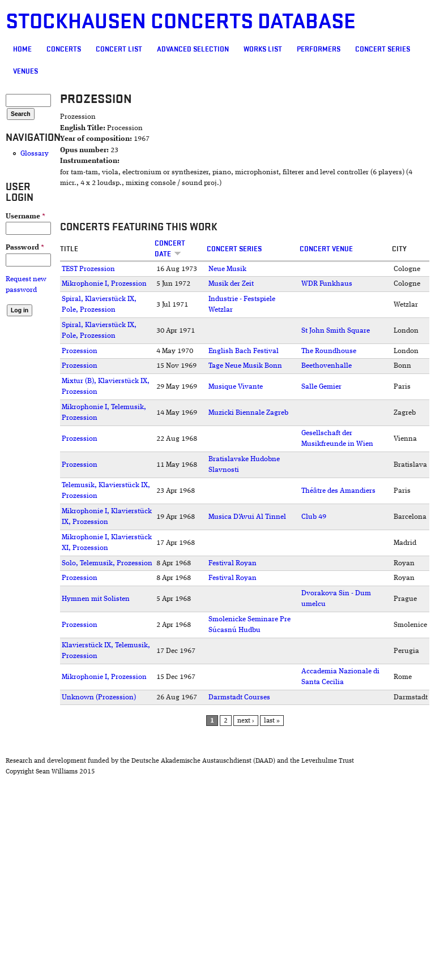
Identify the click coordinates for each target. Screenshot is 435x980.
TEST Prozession (88, 269)
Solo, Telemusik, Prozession (107, 563)
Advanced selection (193, 49)
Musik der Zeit (231, 284)
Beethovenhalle (327, 366)
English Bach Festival (244, 351)
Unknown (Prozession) (99, 697)
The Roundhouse (329, 351)
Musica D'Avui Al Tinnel (247, 517)
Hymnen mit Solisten (96, 599)
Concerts (64, 49)
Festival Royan (233, 563)
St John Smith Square (336, 331)
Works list (263, 49)
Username (25, 216)
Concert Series (383, 49)
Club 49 (314, 517)
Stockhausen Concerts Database (181, 22)
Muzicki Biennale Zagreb (248, 413)
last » (272, 721)
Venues (25, 71)
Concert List (119, 49)
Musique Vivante (236, 387)
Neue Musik (227, 269)
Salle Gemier (321, 387)
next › (246, 721)
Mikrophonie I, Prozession (104, 284)
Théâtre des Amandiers (338, 491)
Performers (319, 49)
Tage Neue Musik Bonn (245, 366)
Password (25, 248)
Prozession (80, 351)
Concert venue (326, 249)
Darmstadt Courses (239, 697)
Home (22, 49)
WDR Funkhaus (327, 284)
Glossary (35, 154)
